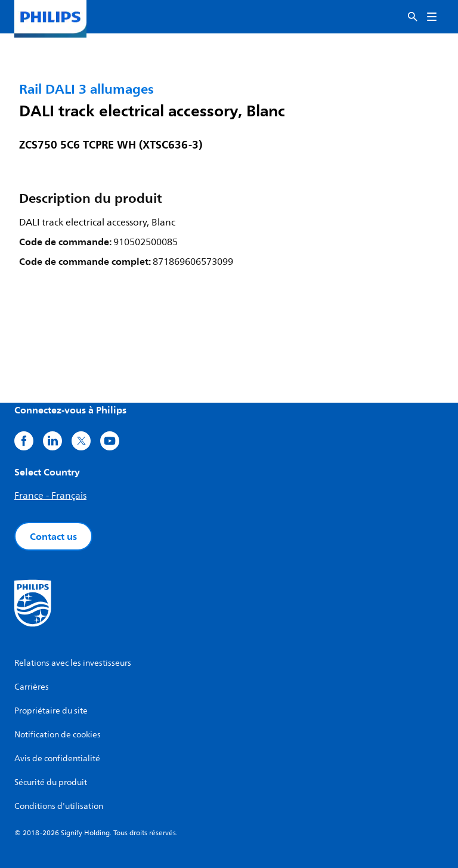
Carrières (32, 687)
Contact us (53, 536)
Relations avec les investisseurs (73, 663)
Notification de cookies (58, 735)
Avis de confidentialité (57, 759)
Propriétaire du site (51, 711)
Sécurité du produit (51, 782)
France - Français (50, 496)
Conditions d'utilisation (59, 806)
